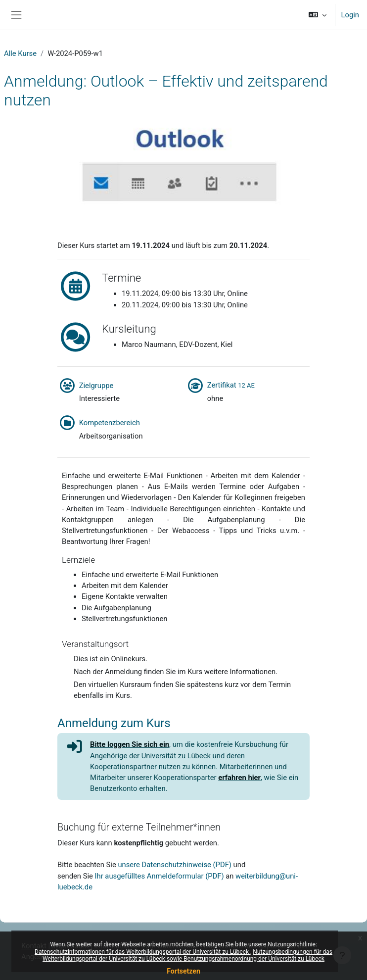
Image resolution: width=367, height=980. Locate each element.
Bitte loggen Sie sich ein (130, 744)
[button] (317, 15)
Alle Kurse (20, 53)
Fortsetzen (183, 971)
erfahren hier (239, 778)
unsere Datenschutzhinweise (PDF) (175, 865)
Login (350, 15)
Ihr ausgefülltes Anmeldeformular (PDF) (160, 876)
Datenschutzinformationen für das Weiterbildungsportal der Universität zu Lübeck (142, 952)
